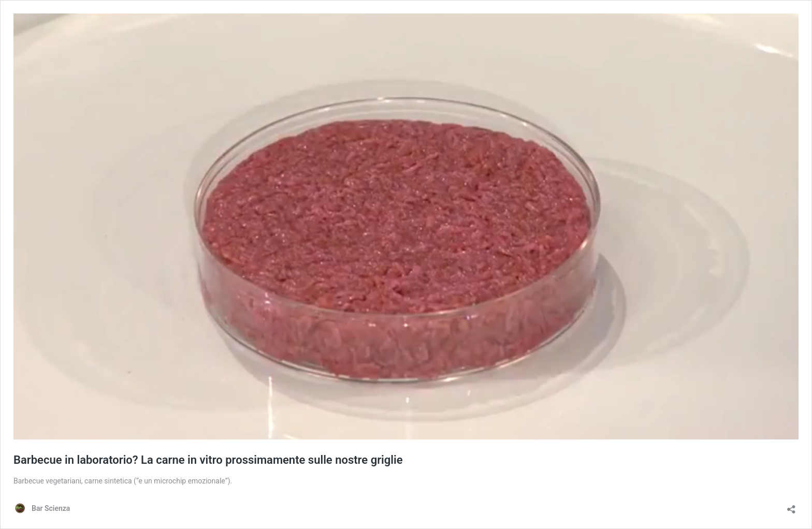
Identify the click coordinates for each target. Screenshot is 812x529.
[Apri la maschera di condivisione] (791, 506)
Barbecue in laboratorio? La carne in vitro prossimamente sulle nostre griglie (208, 460)
